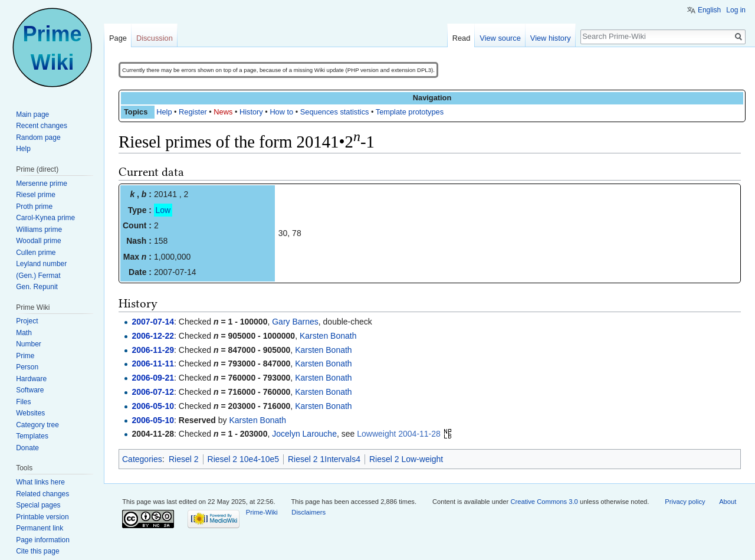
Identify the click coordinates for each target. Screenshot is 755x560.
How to (281, 112)
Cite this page (37, 551)
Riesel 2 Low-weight (406, 459)
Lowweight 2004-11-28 (399, 434)
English (709, 10)
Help (164, 112)
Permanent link (40, 528)
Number (29, 344)
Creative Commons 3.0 (544, 502)
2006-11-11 (153, 363)
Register (193, 112)
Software (30, 390)
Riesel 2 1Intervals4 (324, 459)
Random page (38, 137)
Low (163, 210)
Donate (27, 448)
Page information (43, 540)
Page (118, 38)
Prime (25, 356)
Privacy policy (685, 502)
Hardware (31, 379)
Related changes (42, 494)
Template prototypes (410, 112)
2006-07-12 (153, 392)
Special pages (38, 505)
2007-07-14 (153, 322)
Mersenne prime (42, 184)
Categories (142, 459)
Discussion (155, 38)
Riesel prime (36, 195)
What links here (40, 482)
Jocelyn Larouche (304, 434)
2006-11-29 (153, 350)
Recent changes (42, 126)
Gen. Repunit (37, 287)
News (223, 112)
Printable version (42, 517)
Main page (32, 114)
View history (551, 38)
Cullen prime (36, 253)
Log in (736, 10)
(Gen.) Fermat (38, 276)
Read (462, 38)
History (251, 112)
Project (27, 321)
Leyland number (41, 264)
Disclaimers (308, 512)
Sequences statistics (335, 112)
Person (27, 367)
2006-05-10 (153, 406)
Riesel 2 (184, 459)
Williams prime (39, 230)
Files (23, 402)
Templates (32, 436)
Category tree (37, 425)
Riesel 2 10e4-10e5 (243, 459)
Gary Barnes (295, 322)
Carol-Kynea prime (45, 218)
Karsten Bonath (328, 336)
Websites (30, 413)
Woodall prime (38, 241)
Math (24, 333)
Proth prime (34, 207)
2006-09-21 (153, 378)
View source (500, 38)
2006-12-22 (153, 336)
